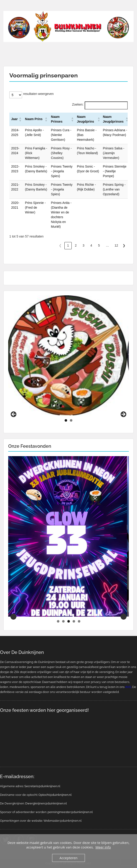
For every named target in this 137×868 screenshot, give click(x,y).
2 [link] (76, 245)
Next (123, 415)
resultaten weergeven (38, 94)
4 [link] (91, 245)
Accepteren (69, 858)
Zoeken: (78, 104)
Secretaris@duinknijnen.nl (42, 786)
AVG (128, 687)
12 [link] (116, 245)
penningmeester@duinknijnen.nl (70, 812)
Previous (14, 415)
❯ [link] (124, 245)
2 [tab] (71, 420)
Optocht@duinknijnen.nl (55, 795)
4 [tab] (74, 621)
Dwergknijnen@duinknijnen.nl (46, 803)
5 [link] (99, 245)
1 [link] (68, 245)
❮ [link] (60, 245)
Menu (8, 8)
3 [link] (84, 245)
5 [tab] (79, 621)
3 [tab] (69, 621)
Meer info (103, 847)
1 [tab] (66, 420)
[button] (20, 119)
